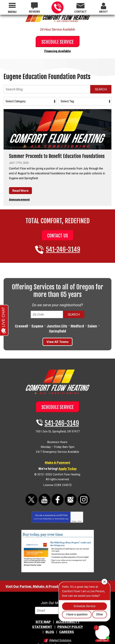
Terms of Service (60, 508)
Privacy (74, 511)
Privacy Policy (47, 508)
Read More (20, 187)
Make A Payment (58, 454)
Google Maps (71, 489)
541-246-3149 (58, 7)
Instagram (84, 489)
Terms (80, 511)
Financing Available (58, 51)
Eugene (37, 321)
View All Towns (58, 337)
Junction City (57, 321)
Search (101, 88)
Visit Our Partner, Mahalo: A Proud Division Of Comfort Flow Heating (58, 576)
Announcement (19, 196)
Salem (92, 321)
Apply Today (68, 460)
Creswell (21, 321)
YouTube (44, 489)
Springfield (58, 326)
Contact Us (58, 231)
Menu (12, 12)
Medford (77, 321)
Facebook (58, 489)
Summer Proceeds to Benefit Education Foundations (57, 155)
